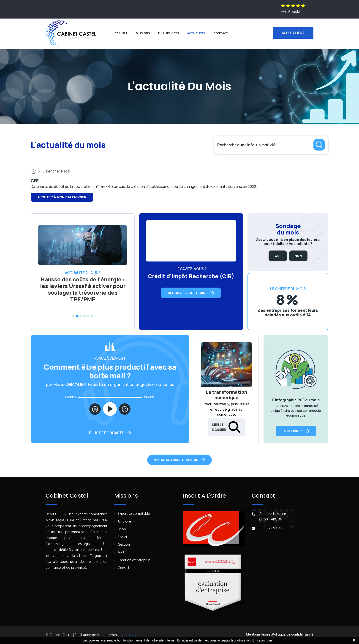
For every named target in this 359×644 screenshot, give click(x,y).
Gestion (124, 545)
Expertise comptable (134, 514)
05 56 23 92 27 (270, 528)
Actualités (196, 34)
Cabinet (121, 34)
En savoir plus (262, 640)
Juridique (124, 522)
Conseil (123, 568)
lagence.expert (130, 635)
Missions (143, 34)
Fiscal (122, 529)
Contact (221, 34)
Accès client (293, 33)
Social (122, 537)
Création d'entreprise (134, 560)
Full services (168, 34)
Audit (122, 553)
